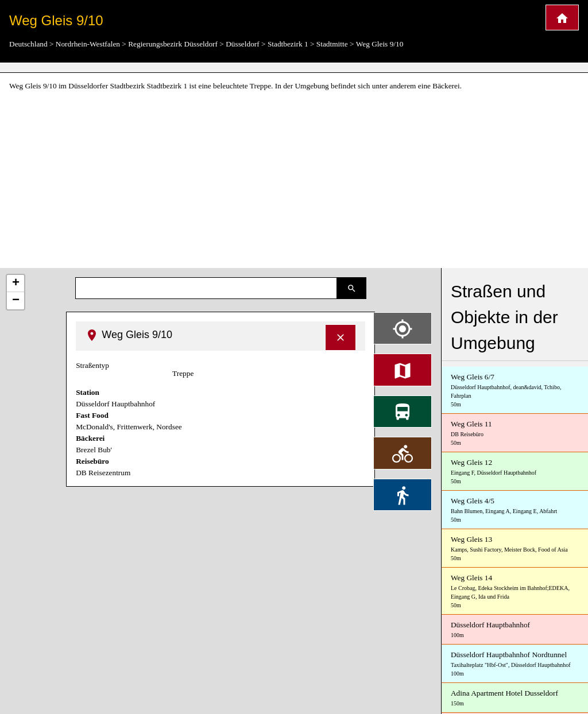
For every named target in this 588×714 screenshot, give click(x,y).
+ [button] (16, 284)
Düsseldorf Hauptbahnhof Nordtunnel (515, 664)
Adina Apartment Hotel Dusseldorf (515, 698)
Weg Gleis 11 (515, 433)
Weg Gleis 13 (515, 549)
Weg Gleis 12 (515, 472)
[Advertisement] (294, 180)
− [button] (16, 301)
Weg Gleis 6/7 (515, 391)
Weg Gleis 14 (515, 591)
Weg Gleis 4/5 (515, 510)
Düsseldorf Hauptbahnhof (515, 630)
